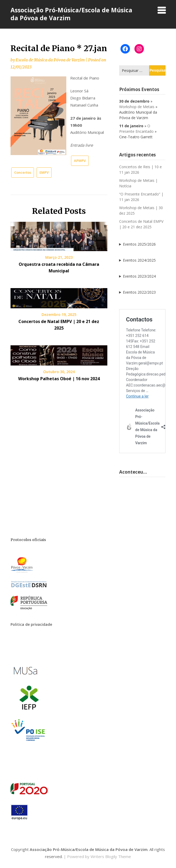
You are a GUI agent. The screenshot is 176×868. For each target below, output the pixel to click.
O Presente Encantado (136, 129)
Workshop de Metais (137, 107)
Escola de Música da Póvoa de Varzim (50, 60)
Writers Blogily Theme (111, 856)
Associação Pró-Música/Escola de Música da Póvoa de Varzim (71, 14)
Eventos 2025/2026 (139, 244)
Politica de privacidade (31, 624)
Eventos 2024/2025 (139, 260)
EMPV (44, 172)
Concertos (23, 172)
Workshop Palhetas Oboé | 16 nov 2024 (59, 379)
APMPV (80, 161)
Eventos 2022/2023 (139, 292)
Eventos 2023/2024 (139, 276)
